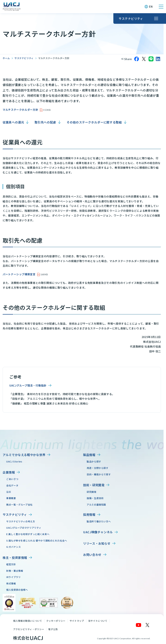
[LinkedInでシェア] (158, 59)
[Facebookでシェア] (137, 59)
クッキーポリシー (56, 621)
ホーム (6, 58)
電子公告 (53, 629)
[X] (148, 625)
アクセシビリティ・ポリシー (29, 629)
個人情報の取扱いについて (28, 621)
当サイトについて (98, 621)
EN (151, 6)
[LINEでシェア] (151, 59)
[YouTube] (139, 625)
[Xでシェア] (144, 59)
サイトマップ (77, 621)
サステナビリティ (24, 58)
